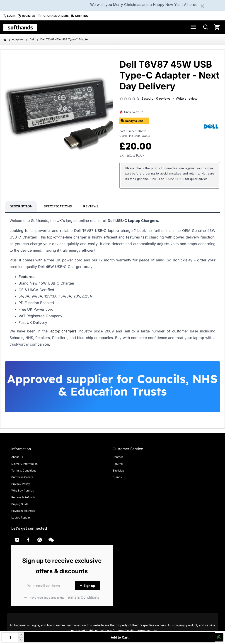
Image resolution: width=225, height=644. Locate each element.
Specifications (58, 206)
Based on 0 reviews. (156, 98)
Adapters (18, 39)
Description (21, 206)
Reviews (91, 206)
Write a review (186, 98)
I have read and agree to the (62, 597)
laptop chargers (63, 331)
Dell (32, 39)
